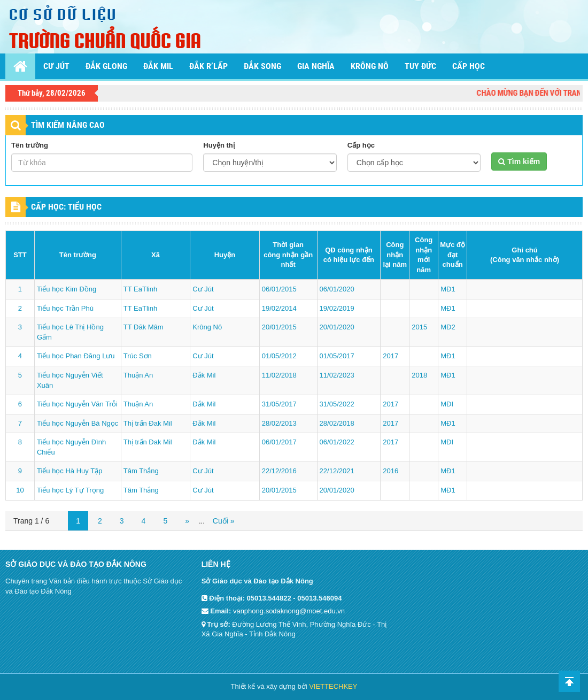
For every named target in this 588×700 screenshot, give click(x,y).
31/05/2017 (279, 404)
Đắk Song (262, 66)
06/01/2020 (337, 289)
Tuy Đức (420, 66)
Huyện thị (219, 145)
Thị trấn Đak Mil (148, 423)
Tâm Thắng (141, 471)
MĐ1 (448, 289)
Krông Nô (370, 66)
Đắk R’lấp (208, 66)
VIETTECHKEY (333, 686)
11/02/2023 (337, 375)
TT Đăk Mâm (144, 327)
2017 (390, 356)
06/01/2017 (279, 442)
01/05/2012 (279, 356)
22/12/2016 (279, 471)
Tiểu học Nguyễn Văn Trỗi (77, 404)
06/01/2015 (279, 289)
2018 (419, 375)
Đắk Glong (106, 66)
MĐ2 (448, 327)
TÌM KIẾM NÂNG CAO (68, 125)
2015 (419, 327)
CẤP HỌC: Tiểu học (66, 207)
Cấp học (469, 66)
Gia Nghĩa (316, 66)
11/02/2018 (279, 375)
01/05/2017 (337, 356)
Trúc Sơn (138, 356)
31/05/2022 (337, 404)
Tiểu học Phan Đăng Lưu (76, 356)
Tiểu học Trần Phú (65, 308)
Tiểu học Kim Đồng (67, 289)
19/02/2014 (279, 308)
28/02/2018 (337, 423)
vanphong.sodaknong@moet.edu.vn (289, 611)
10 (20, 490)
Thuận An (138, 375)
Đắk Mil (158, 66)
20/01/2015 (279, 327)
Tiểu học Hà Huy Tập (69, 471)
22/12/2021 (337, 471)
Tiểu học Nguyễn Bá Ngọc (78, 423)
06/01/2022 (337, 442)
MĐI (447, 404)
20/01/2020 (337, 327)
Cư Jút (56, 66)
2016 (390, 471)
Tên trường (30, 145)
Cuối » (224, 521)
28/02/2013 (279, 423)
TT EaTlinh (140, 289)
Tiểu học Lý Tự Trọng (70, 490)
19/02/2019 (337, 308)
